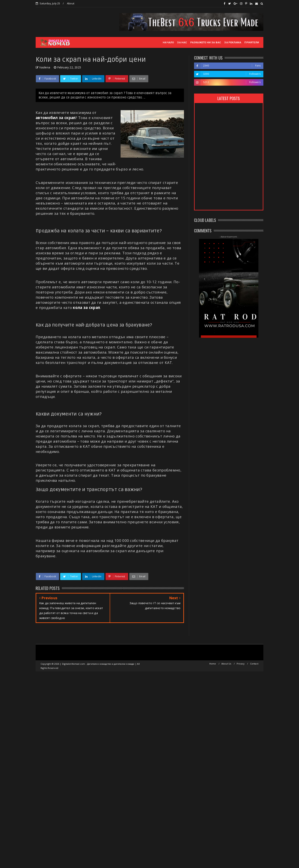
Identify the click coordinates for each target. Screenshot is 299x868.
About (71, 3)
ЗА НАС (182, 42)
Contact (254, 664)
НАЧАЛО (168, 42)
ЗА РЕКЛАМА (233, 42)
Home (213, 664)
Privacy (241, 664)
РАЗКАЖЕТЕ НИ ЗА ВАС (206, 42)
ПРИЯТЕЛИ (252, 42)
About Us (226, 664)
